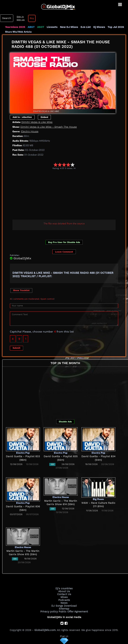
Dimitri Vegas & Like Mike (37, 122)
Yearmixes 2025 (15, 27)
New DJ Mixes (69, 27)
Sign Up (20, 20)
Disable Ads (65, 422)
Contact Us (64, 594)
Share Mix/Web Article (18, 32)
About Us (64, 591)
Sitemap (64, 609)
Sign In (20, 17)
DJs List (85, 27)
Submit (16, 348)
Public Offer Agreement (73, 611)
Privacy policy (49, 611)
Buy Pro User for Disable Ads (64, 242)
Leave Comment (64, 252)
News (64, 603)
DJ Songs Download (64, 606)
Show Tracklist (21, 290)
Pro (31, 18)
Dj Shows (99, 27)
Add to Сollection (22, 117)
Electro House (30, 131)
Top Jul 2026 (115, 27)
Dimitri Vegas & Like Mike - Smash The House (48, 127)
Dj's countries (64, 588)
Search (6, 18)
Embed (44, 117)
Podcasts (64, 600)
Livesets (52, 27)
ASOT (41, 27)
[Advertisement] (69, 195)
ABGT (31, 27)
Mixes (64, 597)
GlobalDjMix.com (45, 630)
